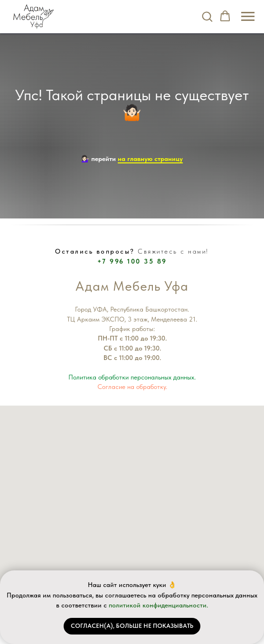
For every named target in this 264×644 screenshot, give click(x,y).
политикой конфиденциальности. (158, 605)
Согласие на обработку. (132, 387)
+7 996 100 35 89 (132, 261)
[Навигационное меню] (248, 17)
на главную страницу (150, 159)
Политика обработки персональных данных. (132, 377)
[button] (207, 16)
